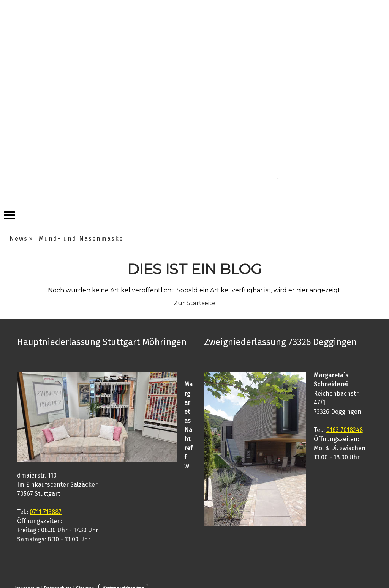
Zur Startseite (195, 303)
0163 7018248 (345, 430)
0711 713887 (46, 512)
